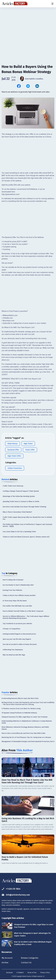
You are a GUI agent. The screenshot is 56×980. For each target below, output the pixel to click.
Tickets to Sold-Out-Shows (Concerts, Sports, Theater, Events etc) (26, 537)
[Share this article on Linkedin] (37, 86)
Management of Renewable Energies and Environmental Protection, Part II (28, 741)
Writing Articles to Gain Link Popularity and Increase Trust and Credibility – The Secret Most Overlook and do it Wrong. (28, 703)
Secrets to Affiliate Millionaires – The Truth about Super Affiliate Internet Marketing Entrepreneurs (26, 617)
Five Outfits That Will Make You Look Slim (17, 606)
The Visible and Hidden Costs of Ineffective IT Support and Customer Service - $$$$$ (28, 525)
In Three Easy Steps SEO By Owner (15, 601)
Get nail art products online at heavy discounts (20, 644)
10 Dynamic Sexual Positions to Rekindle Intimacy (19, 713)
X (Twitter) (20, 973)
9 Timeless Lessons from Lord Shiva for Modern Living (21, 709)
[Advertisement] (28, 24)
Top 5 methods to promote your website (17, 624)
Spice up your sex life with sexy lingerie (17, 639)
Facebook (9, 973)
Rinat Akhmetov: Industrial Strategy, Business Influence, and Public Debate (25, 728)
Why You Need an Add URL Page (14, 655)
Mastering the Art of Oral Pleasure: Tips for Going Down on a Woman (26, 737)
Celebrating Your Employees (13, 650)
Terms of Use (32, 973)
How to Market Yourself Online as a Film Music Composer (23, 611)
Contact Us (27, 963)
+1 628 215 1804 (11, 889)
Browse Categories (31, 958)
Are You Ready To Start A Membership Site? (18, 585)
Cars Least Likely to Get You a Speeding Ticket (19, 532)
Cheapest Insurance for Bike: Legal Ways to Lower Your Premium (25, 717)
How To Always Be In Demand (13, 580)
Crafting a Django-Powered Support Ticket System (21, 491)
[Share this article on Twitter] (28, 86)
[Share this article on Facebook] (19, 86)
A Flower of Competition (11, 629)
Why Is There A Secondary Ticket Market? (17, 512)
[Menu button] (52, 4)
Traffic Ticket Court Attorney (13, 486)
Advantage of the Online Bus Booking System (19, 496)
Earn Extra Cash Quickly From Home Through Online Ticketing (24, 507)
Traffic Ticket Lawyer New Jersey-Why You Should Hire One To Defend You (27, 518)
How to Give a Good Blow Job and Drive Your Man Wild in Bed (23, 733)
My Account (7, 958)
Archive (5, 963)
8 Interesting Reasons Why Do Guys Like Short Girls (20, 698)
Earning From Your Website (12, 590)
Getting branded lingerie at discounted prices (19, 634)
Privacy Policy (45, 973)
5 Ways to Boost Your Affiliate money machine (19, 595)
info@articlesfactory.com (16, 895)
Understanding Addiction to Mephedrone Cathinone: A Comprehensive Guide (27, 722)
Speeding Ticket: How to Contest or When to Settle (21, 502)
